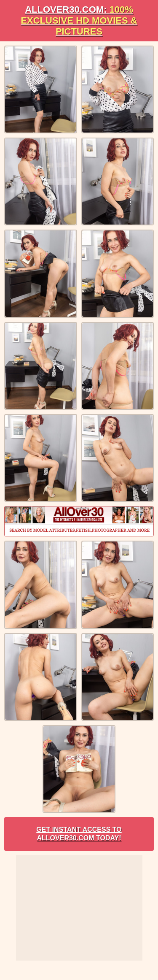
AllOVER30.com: (79, 20)
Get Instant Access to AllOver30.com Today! (79, 834)
